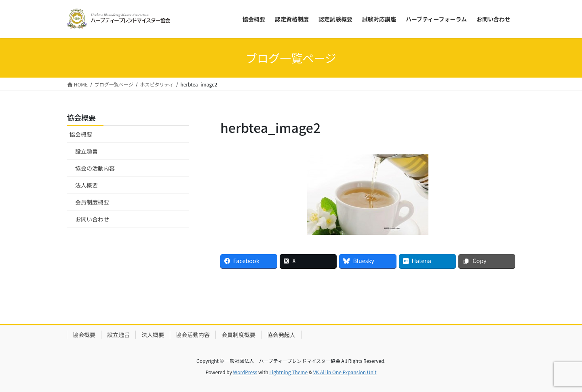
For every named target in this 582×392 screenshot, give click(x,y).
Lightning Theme (288, 372)
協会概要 (81, 134)
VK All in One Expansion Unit (345, 372)
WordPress (245, 372)
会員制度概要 (92, 202)
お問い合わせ (92, 219)
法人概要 (86, 185)
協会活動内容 (193, 335)
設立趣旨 (86, 151)
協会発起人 (281, 335)
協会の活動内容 (95, 168)
